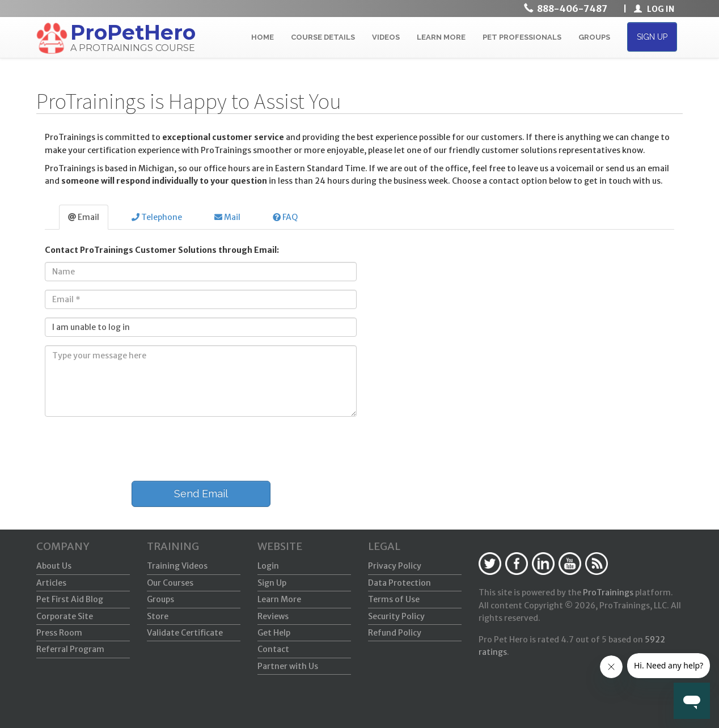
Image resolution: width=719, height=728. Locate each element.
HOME (263, 37)
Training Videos (177, 566)
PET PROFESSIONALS (522, 37)
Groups (160, 599)
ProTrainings (608, 592)
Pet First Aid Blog (70, 599)
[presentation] (122, 447)
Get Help (274, 633)
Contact (273, 649)
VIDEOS (386, 37)
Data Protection (399, 583)
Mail (227, 217)
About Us (54, 566)
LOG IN (654, 9)
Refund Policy (395, 633)
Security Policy (396, 616)
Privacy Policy (395, 566)
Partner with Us (288, 666)
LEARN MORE (441, 37)
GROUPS (594, 37)
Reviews (273, 616)
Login (268, 566)
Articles (51, 583)
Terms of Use (394, 599)
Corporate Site (65, 616)
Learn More (279, 599)
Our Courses (170, 583)
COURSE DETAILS (323, 37)
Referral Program (70, 649)
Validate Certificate (185, 633)
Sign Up (272, 583)
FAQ (285, 217)
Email (84, 217)
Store (158, 616)
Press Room (59, 633)
